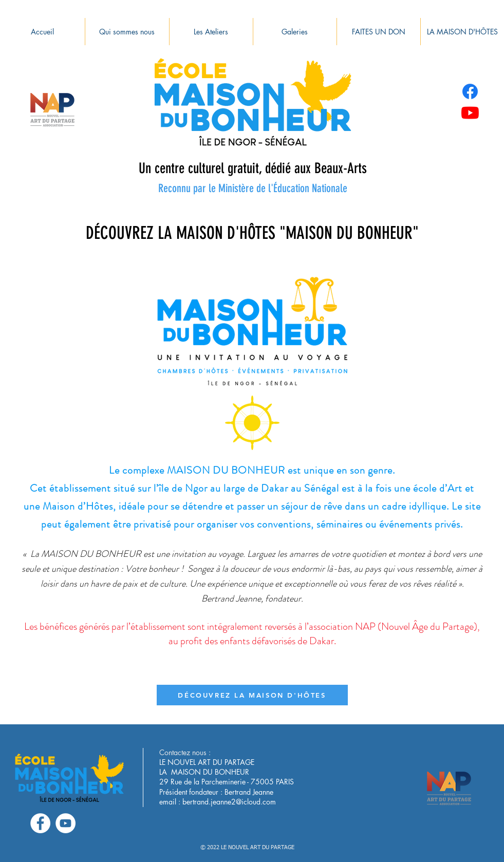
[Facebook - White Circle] (40, 823)
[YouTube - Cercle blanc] (66, 823)
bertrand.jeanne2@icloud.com (229, 802)
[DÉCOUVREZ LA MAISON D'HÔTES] (252, 695)
